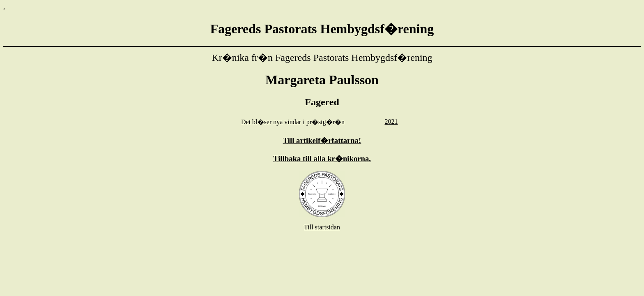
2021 (391, 121)
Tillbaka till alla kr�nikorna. (322, 158)
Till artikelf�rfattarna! (322, 140)
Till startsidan (322, 227)
